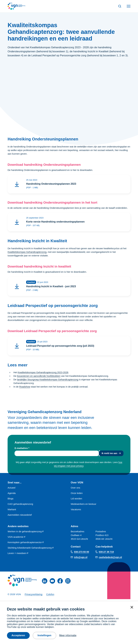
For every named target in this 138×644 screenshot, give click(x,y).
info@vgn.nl (81, 559)
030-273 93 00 (82, 554)
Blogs (11, 500)
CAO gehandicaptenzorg (20, 506)
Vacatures (76, 511)
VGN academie (17, 539)
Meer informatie (68, 635)
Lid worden (76, 500)
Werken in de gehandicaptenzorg (26, 533)
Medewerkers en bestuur (83, 506)
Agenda (12, 495)
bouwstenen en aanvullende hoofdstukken (39, 377)
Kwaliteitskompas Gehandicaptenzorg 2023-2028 (43, 374)
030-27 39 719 (106, 554)
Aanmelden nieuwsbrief (20, 517)
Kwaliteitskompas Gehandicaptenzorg (27, 252)
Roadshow (25, 388)
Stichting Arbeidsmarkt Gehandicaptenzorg (31, 549)
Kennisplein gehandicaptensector (26, 544)
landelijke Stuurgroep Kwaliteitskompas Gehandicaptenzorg (48, 381)
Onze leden (77, 495)
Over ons (75, 489)
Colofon (50, 596)
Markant (12, 511)
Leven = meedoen (18, 555)
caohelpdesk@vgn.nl (110, 559)
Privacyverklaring (34, 596)
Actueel (11, 489)
